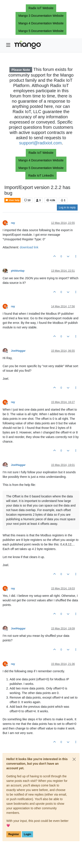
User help (12, 200)
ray (13, 223)
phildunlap (18, 271)
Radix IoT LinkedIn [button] (41, 176)
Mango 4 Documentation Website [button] (41, 23)
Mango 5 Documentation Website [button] (41, 31)
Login (27, 834)
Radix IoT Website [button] (41, 8)
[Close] (74, 759)
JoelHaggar (18, 351)
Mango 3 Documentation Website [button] (41, 16)
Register (14, 834)
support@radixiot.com (40, 143)
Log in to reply (67, 207)
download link (29, 247)
